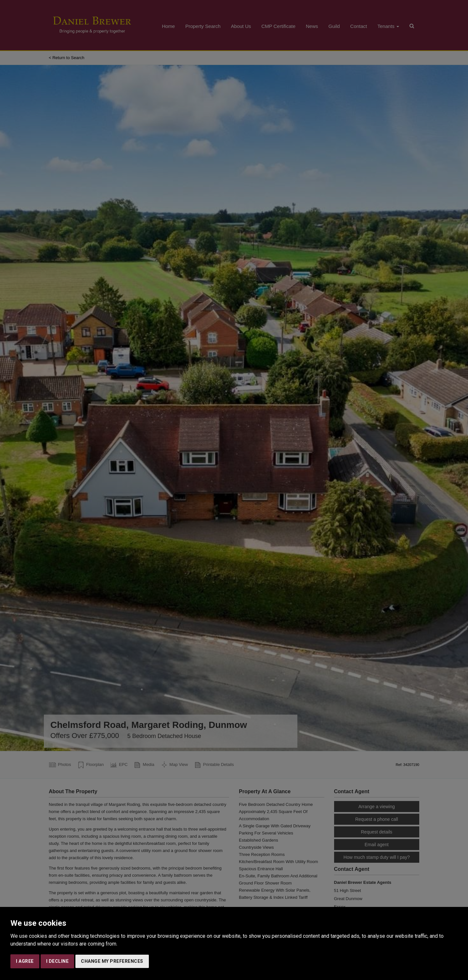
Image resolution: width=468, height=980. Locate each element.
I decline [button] (58, 961)
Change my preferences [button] (112, 961)
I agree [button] (25, 961)
